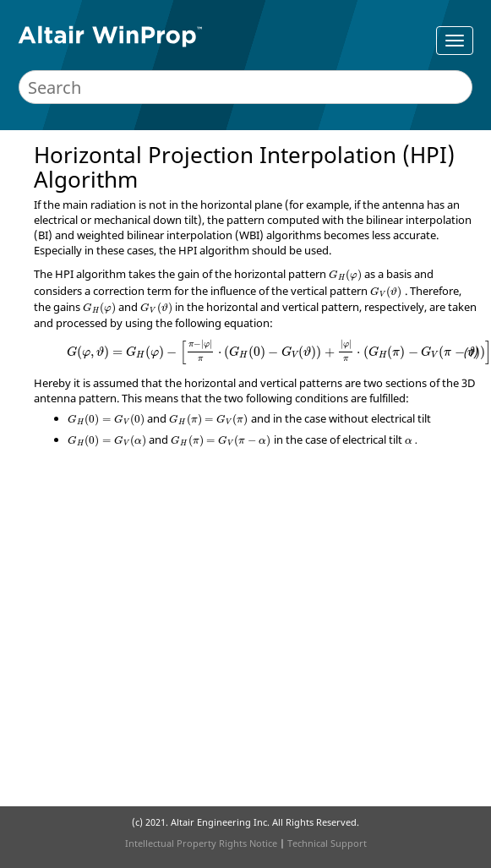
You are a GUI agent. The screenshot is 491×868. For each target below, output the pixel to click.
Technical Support (327, 843)
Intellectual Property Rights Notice (201, 843)
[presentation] (345, 276)
